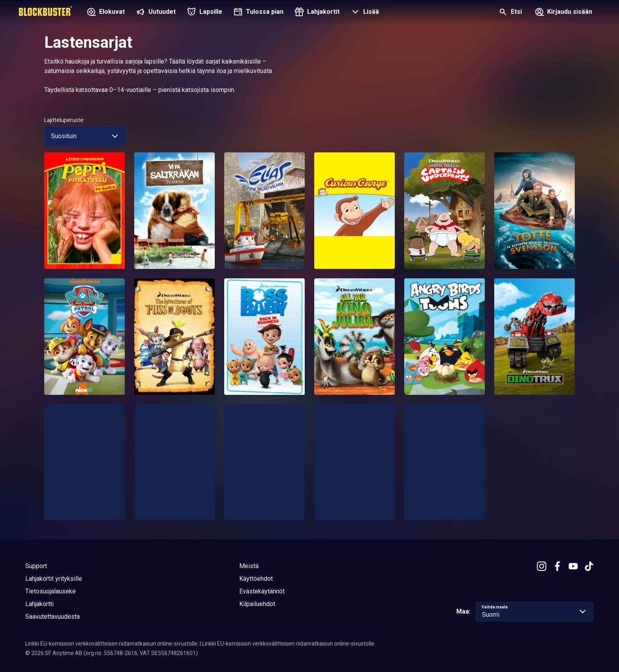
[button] (364, 13)
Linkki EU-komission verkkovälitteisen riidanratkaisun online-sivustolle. (112, 644)
